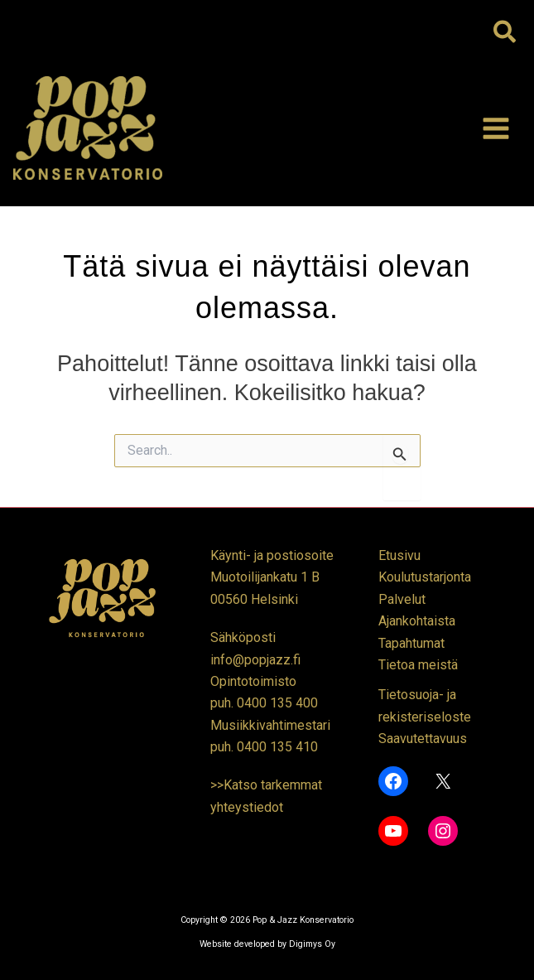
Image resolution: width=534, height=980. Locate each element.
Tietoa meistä (418, 665)
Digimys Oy (312, 944)
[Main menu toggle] (496, 128)
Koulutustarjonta (425, 577)
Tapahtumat (411, 643)
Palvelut (402, 599)
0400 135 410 (277, 747)
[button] (505, 33)
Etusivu (399, 555)
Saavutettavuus (423, 739)
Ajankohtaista (417, 621)
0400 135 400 (277, 703)
